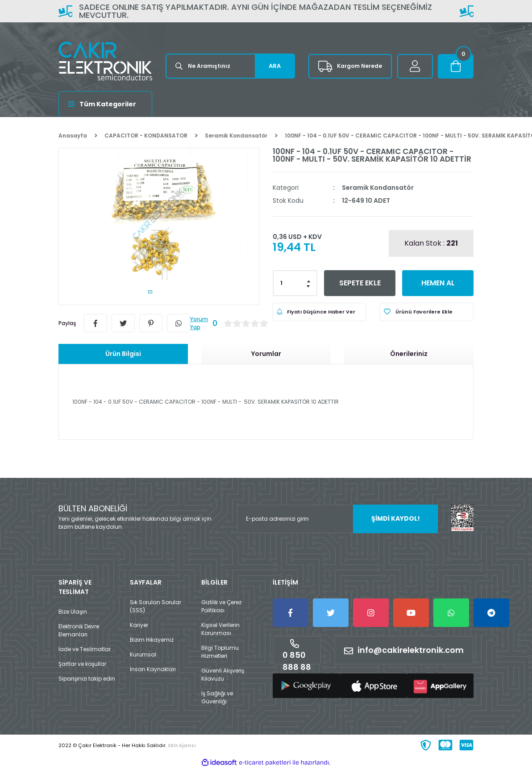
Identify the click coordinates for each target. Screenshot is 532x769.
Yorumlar (266, 354)
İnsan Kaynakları (153, 669)
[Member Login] (415, 66)
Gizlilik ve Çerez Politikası (221, 606)
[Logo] (105, 61)
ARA (275, 66)
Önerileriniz (409, 354)
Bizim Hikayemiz (152, 640)
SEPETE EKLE (360, 283)
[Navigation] (105, 104)
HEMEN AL (438, 283)
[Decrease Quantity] (309, 286)
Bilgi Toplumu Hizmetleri (220, 652)
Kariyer (139, 625)
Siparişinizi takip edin (87, 679)
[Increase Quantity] (309, 280)
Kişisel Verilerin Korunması (220, 629)
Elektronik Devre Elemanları (79, 630)
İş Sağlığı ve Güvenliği (217, 697)
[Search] (230, 66)
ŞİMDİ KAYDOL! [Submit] (396, 518)
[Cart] (456, 66)
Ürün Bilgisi (123, 354)
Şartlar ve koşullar (82, 664)
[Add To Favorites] (427, 312)
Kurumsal (143, 654)
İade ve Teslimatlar (85, 649)
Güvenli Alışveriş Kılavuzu (223, 675)
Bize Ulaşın (73, 612)
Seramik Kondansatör (378, 188)
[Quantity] (295, 283)
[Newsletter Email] (337, 519)
